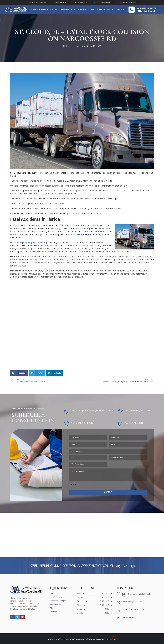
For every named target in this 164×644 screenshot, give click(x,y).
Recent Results (81, 10)
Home (34, 10)
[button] (19, 373)
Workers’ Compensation (61, 10)
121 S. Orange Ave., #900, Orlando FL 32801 (92, 411)
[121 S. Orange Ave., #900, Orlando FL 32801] (66, 411)
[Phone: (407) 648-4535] (66, 424)
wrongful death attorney (89, 235)
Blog (110, 10)
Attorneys (43, 10)
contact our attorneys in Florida (48, 252)
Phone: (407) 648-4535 (82, 423)
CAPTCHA (73, 484)
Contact (120, 10)
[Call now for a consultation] (132, 10)
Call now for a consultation (147, 8)
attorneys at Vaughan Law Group (31, 242)
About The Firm (98, 10)
